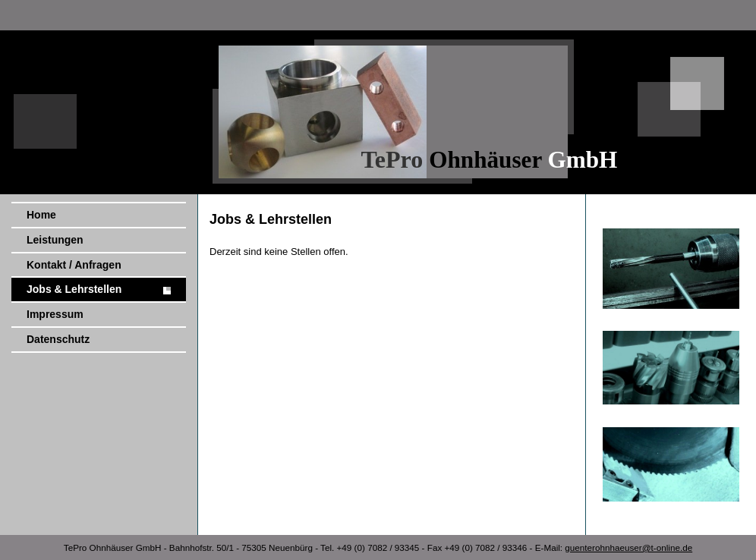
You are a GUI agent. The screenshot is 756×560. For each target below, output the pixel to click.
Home (41, 215)
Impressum (55, 314)
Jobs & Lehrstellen (74, 289)
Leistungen (55, 240)
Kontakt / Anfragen (74, 265)
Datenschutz (58, 339)
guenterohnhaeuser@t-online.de (628, 547)
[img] (378, 97)
